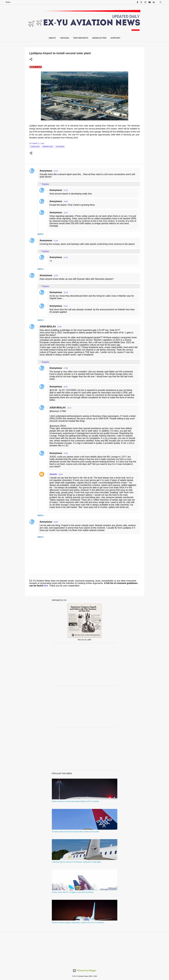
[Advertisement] (85, 664)
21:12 (69, 408)
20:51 (66, 387)
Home (8, 2)
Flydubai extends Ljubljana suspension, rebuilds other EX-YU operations (78, 923)
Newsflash (48, 147)
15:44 (66, 306)
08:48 (56, 522)
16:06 (66, 202)
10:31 (56, 171)
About (52, 38)
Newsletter (99, 38)
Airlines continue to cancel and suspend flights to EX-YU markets (75, 801)
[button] (31, 59)
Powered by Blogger (84, 971)
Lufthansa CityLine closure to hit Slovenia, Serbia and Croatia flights (77, 862)
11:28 (56, 241)
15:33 (66, 293)
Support (115, 38)
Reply (41, 234)
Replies (45, 184)
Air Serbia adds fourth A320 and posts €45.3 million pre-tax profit (75, 832)
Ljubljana (35, 147)
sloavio (53, 474)
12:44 (66, 213)
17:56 (66, 368)
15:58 (59, 327)
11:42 (66, 257)
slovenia (60, 147)
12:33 (56, 276)
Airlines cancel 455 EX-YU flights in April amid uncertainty (73, 892)
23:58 (61, 474)
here (46, 586)
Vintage (65, 38)
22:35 (66, 453)
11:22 (66, 190)
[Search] (161, 2)
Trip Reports (81, 38)
